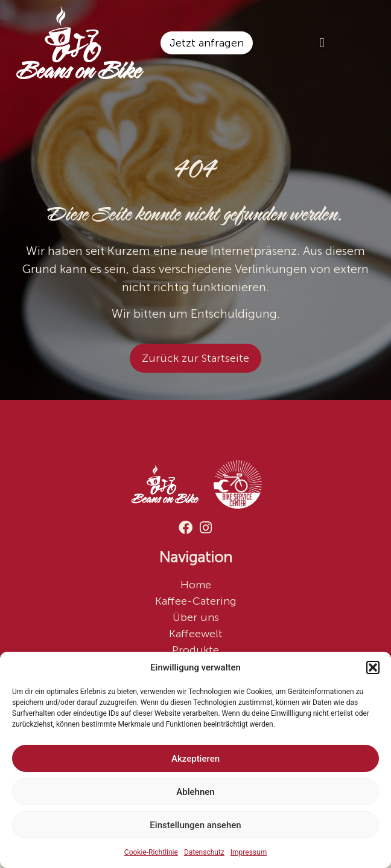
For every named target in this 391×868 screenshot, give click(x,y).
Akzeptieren (195, 759)
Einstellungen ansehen (195, 825)
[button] (373, 667)
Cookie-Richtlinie (151, 852)
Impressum (249, 852)
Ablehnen (195, 792)
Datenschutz (204, 852)
